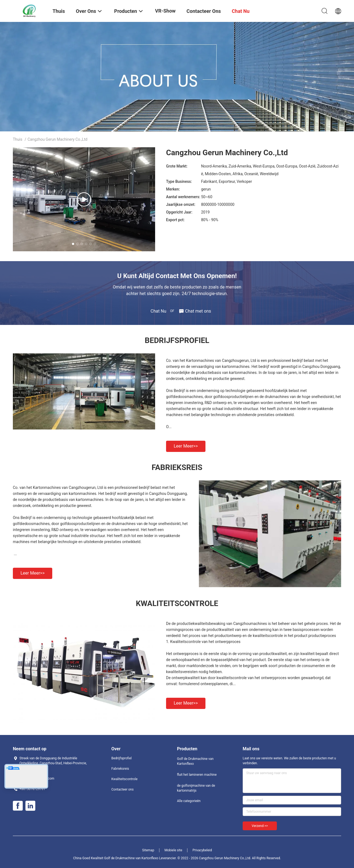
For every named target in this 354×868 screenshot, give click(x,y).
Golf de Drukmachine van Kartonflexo (195, 761)
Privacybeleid (202, 850)
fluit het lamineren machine (197, 775)
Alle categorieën (189, 801)
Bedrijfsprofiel (121, 758)
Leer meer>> (186, 446)
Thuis (18, 139)
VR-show (165, 11)
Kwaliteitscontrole (124, 779)
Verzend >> (260, 826)
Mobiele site (173, 850)
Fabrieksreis (120, 769)
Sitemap (148, 850)
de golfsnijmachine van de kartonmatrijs (196, 788)
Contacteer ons (122, 789)
